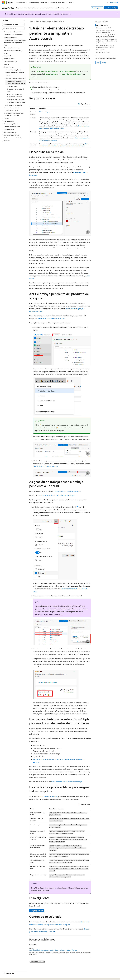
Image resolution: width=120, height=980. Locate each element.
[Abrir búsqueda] (107, 3)
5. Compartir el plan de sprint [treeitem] (16, 99)
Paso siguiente (101, 50)
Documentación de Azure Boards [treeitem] (14, 32)
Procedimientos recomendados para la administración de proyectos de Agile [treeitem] (15, 43)
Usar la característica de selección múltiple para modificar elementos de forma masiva (107, 41)
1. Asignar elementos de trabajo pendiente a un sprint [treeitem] (16, 82)
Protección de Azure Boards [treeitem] (12, 48)
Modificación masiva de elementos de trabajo (66, 782)
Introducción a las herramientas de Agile (51, 318)
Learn (31, 22)
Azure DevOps (46, 22)
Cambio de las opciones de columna (45, 466)
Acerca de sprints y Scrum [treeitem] (13, 70)
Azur (38, 22)
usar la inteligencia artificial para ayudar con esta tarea (55, 71)
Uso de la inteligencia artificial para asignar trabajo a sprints (105, 46)
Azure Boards (58, 22)
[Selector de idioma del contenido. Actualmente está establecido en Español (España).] (9, 977)
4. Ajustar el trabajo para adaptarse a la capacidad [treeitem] (14, 95)
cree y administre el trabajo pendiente (67, 491)
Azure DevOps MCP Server (49, 796)
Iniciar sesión (114, 3)
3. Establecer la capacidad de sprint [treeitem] (16, 90)
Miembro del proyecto (46, 112)
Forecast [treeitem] (8, 75)
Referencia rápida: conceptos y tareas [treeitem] (13, 52)
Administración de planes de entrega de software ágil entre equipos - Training (53, 950)
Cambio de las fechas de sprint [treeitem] (15, 73)
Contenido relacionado (103, 52)
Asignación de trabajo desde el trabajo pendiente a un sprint (106, 36)
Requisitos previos (102, 25)
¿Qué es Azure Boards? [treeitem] (11, 37)
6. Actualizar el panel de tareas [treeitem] (16, 102)
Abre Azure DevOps (111, 8)
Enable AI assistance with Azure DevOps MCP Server (63, 74)
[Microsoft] (4, 3)
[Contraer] (24, 20)
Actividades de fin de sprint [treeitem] (14, 105)
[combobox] (13, 24)
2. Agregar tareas (37, 911)
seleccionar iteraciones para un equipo (48, 614)
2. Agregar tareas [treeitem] (12, 86)
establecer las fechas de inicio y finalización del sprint (57, 495)
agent (57, 888)
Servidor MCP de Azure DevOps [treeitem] (14, 35)
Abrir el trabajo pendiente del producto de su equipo (105, 31)
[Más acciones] (89, 22)
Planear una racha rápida (104, 28)
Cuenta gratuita (97, 8)
